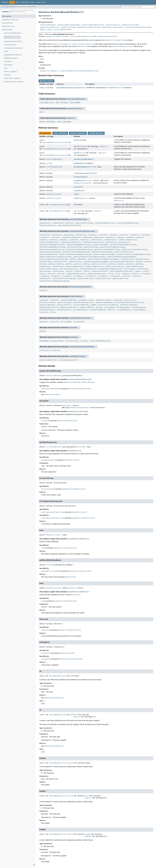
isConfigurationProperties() (13, 48)
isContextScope (80, 177)
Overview (5, 2)
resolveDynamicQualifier (68, 360)
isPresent (78, 187)
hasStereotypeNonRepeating (127, 223)
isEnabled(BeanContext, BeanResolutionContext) (12, 37)
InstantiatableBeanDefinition (136, 27)
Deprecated (25, 2)
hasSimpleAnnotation (88, 269)
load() (6, 51)
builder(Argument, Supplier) (14, 82)
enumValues (53, 240)
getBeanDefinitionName (83, 163)
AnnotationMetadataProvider (93, 25)
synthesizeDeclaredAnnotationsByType (55, 281)
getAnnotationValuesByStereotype (76, 252)
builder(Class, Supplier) (12, 78)
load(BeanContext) (11, 58)
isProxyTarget (79, 322)
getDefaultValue (127, 259)
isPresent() (8, 61)
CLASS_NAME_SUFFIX (47, 103)
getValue (139, 262)
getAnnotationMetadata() (13, 33)
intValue (69, 271)
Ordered (49, 30)
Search (38, 2)
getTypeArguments (81, 167)
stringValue (146, 274)
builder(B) (7, 75)
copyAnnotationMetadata (71, 237)
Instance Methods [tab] (78, 133)
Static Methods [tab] (60, 133)
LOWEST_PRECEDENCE (64, 122)
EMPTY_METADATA (62, 103)
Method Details (7, 30)
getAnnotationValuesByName (50, 252)
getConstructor (130, 300)
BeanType (116, 27)
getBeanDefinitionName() (13, 55)
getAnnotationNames (101, 245)
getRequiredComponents (68, 307)
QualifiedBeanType (61, 30)
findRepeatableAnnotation (71, 242)
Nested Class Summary (10, 20)
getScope (99, 307)
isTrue (110, 274)
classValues (134, 235)
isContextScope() (10, 45)
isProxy (53, 312)
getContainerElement (48, 302)
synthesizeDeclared (85, 278)
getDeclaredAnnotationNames (104, 254)
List (48, 167)
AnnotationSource (113, 25)
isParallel (54, 322)
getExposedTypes (57, 341)
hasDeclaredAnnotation (75, 266)
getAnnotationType (75, 247)
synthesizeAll (45, 278)
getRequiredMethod (87, 307)
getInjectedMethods (81, 305)
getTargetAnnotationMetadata (122, 262)
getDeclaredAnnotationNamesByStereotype (134, 254)
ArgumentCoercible (129, 25)
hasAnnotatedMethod (97, 310)
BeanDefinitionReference (87, 27)
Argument (84, 146)
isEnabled (78, 180)
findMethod (54, 300)
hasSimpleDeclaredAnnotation (110, 269)
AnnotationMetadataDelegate (69, 25)
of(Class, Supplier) (10, 72)
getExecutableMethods (104, 302)
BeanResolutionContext (83, 183)
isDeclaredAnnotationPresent (69, 225)
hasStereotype (129, 269)
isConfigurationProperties (85, 173)
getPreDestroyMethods (129, 305)
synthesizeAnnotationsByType (64, 278)
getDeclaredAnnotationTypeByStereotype (55, 257)
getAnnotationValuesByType (102, 252)
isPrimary (84, 341)
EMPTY (42, 112)
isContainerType (72, 341)
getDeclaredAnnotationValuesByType (54, 259)
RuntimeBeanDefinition (27, 7)
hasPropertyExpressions (69, 269)
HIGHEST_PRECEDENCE (47, 122)
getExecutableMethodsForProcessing (129, 302)
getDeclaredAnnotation (124, 252)
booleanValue (45, 235)
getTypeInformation (47, 310)
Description (7, 16)
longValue (126, 274)
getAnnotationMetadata (83, 159)
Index (32, 2)
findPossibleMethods (68, 300)
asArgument (44, 300)
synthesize (126, 276)
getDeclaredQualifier (48, 360)
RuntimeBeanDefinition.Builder (69, 88)
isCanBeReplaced (124, 310)
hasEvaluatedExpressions (105, 223)
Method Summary (8, 26)
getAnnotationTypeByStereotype (113, 247)
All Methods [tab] (45, 133)
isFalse (146, 271)
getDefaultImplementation (84, 302)
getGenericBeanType (47, 305)
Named (42, 30)
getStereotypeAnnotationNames (97, 262)
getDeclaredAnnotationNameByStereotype (75, 254)
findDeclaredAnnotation (128, 240)
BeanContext (87, 180)
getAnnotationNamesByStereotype (123, 245)
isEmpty (138, 271)
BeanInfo (105, 27)
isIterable (44, 312)
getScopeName (110, 307)
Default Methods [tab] (96, 133)
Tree (18, 2)
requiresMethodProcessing (100, 341)
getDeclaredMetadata (78, 259)
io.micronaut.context (8, 7)
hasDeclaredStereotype (84, 223)
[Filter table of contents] (22, 12)
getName (94, 305)
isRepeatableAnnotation (76, 274)
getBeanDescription (86, 300)
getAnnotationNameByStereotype (52, 245)
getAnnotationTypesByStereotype (79, 249)
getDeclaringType (65, 302)
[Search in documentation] (137, 7)
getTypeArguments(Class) (13, 41)
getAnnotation (111, 242)
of (75, 205)
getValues (69, 223)
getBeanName (44, 341)
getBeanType (118, 300)
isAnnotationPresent (48, 225)
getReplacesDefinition (49, 307)
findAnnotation (97, 240)
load (76, 194)
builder (77, 140)
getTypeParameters (64, 310)
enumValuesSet (45, 223)
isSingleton (79, 191)
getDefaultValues (76, 262)
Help (44, 2)
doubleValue (88, 237)
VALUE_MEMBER (75, 103)
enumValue (120, 237)
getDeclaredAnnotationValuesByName (121, 257)
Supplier (103, 146)
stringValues (78, 276)
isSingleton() (8, 65)
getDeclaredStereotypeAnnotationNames (104, 259)
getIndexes (44, 322)
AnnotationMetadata (48, 25)
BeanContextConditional (50, 27)
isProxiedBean (66, 322)
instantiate (44, 350)
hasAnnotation (45, 266)
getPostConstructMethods (108, 305)
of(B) (6, 68)
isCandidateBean (139, 310)
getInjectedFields (64, 305)
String (49, 163)
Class (83, 153)
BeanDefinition (67, 27)
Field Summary (7, 23)
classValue (92, 235)
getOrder (43, 331)
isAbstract (111, 310)
